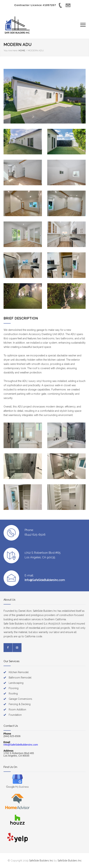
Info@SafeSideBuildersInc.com (45, 580)
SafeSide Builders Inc (41, 861)
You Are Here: (11, 50)
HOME (22, 50)
